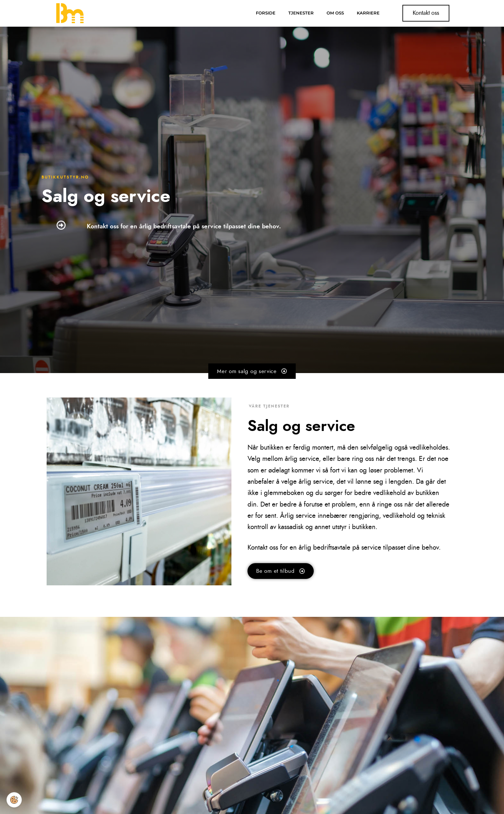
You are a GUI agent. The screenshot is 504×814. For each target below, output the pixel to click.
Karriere (368, 13)
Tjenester (301, 13)
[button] (252, 371)
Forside (266, 13)
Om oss (335, 13)
